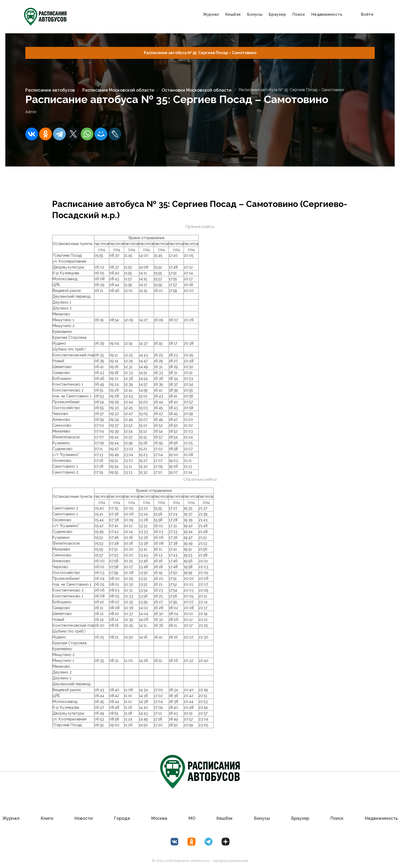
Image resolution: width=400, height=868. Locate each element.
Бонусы (255, 14)
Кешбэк (233, 14)
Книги (47, 818)
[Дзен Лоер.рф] (226, 842)
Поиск (299, 14)
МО (192, 818)
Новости (84, 818)
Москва (159, 818)
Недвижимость (327, 14)
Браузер (277, 14)
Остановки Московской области (197, 90)
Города (122, 818)
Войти (367, 14)
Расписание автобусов (50, 90)
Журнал (211, 14)
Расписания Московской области (118, 90)
